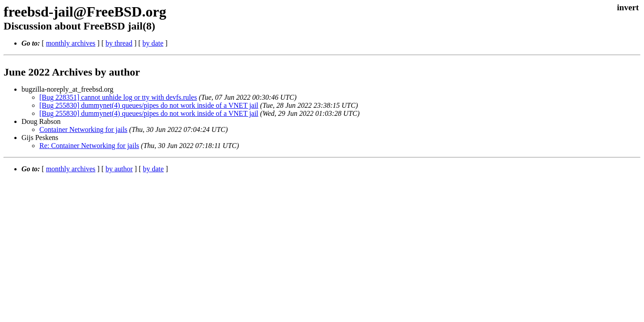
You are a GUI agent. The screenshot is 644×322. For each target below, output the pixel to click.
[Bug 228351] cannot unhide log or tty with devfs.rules (118, 97)
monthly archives (71, 43)
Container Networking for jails (83, 129)
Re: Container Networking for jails (89, 146)
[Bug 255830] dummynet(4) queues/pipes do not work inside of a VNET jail (149, 105)
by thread (119, 43)
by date (153, 43)
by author (119, 169)
